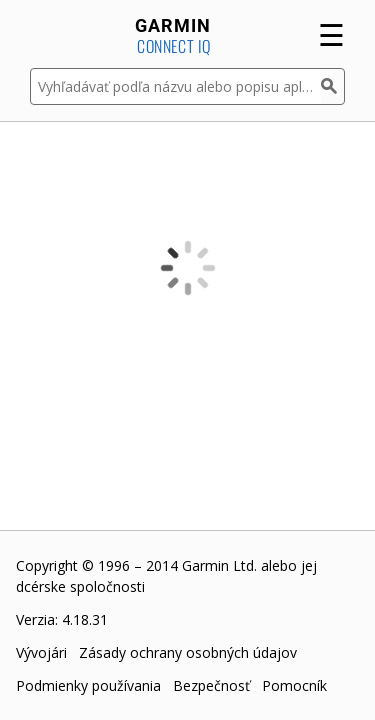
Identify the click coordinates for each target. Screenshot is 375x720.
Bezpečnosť (211, 685)
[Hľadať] (333, 86)
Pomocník (294, 685)
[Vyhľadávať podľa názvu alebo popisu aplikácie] (175, 86)
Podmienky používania (88, 685)
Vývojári (41, 652)
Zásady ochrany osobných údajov (188, 652)
